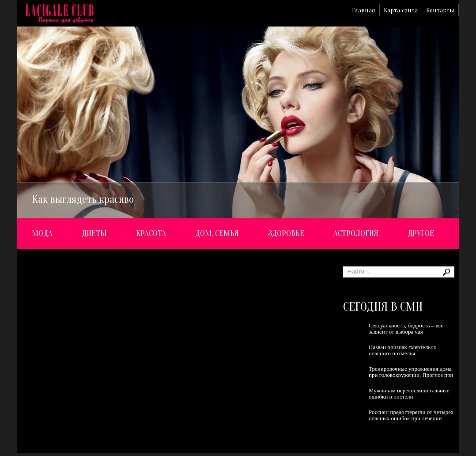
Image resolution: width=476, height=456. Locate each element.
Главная (364, 10)
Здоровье (286, 233)
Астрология (356, 233)
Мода (42, 233)
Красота (151, 233)
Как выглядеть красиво (83, 199)
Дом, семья (217, 233)
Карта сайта (401, 10)
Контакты (440, 10)
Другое (421, 233)
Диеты (94, 233)
